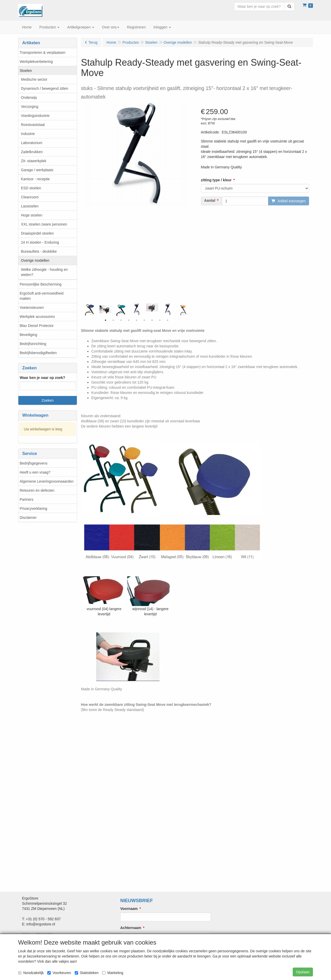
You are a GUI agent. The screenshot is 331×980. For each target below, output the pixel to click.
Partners (27, 499)
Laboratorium (32, 143)
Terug (93, 42)
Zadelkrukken (32, 152)
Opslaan (303, 972)
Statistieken (87, 973)
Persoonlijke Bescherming (41, 284)
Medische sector (34, 79)
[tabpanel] (137, 309)
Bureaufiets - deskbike (39, 251)
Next (190, 310)
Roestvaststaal (33, 125)
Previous (84, 310)
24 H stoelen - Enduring (40, 242)
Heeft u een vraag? (35, 472)
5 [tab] (137, 320)
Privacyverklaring (33, 508)
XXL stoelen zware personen (44, 224)
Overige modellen (35, 260)
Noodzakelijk (31, 973)
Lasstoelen (30, 206)
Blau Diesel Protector (37, 326)
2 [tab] (113, 320)
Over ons (111, 27)
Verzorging (30, 107)
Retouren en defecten (37, 490)
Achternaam (131, 928)
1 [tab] (106, 320)
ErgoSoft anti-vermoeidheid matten (42, 296)
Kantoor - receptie (35, 179)
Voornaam (129, 909)
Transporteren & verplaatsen (43, 53)
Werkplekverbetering (36, 62)
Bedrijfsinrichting (33, 344)
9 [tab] (168, 320)
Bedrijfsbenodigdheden (38, 353)
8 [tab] (160, 320)
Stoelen (26, 71)
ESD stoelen (31, 188)
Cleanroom (30, 197)
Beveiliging (28, 335)
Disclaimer (28, 518)
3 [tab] (121, 320)
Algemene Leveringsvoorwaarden (47, 481)
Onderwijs (29, 98)
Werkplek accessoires (37, 317)
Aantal (210, 200)
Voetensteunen (32, 308)
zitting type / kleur (216, 180)
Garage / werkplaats (37, 170)
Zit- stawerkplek (34, 161)
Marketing (113, 973)
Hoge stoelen (32, 215)
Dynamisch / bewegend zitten (45, 88)
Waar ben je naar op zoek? (42, 378)
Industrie (28, 134)
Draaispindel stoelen (37, 233)
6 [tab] (144, 320)
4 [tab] (129, 320)
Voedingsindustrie (35, 116)
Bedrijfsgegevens (33, 463)
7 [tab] (152, 320)
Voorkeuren (59, 973)
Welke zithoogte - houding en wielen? (44, 272)
